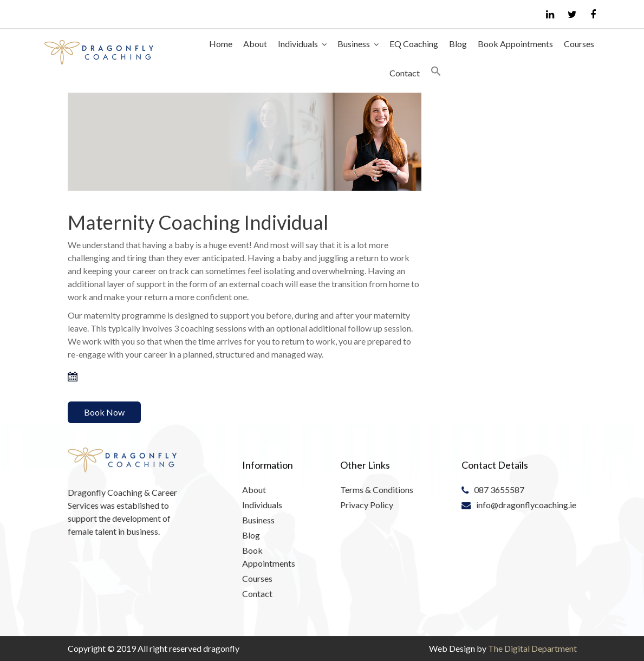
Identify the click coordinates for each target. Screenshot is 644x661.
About (255, 44)
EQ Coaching (414, 44)
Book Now (104, 412)
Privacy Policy (367, 504)
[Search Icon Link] (436, 73)
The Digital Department (532, 648)
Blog (458, 44)
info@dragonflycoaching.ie (526, 504)
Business (354, 44)
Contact (405, 73)
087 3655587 (499, 490)
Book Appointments (515, 44)
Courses (579, 44)
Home (221, 44)
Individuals (298, 44)
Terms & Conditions (377, 490)
